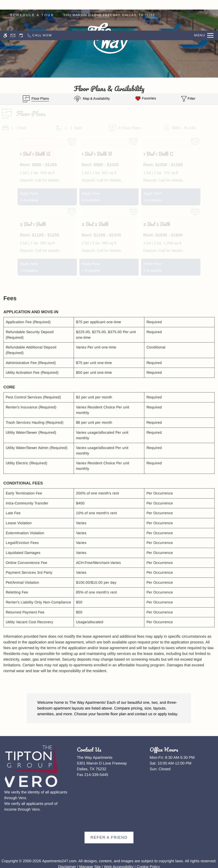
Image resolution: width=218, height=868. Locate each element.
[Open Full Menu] (204, 5)
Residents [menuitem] (157, 38)
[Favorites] (145, 99)
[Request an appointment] (21, 5)
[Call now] (39, 5)
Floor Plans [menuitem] (62, 38)
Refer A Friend (109, 837)
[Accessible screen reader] (5, 5)
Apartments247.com (59, 861)
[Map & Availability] (92, 99)
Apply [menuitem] (200, 38)
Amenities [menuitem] (20, 38)
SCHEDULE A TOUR (32, 15)
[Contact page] (13, 5)
